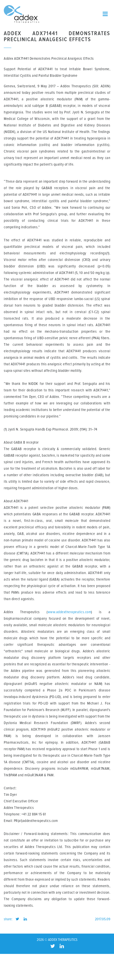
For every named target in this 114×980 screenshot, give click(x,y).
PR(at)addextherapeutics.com (36, 821)
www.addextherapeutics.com (69, 612)
